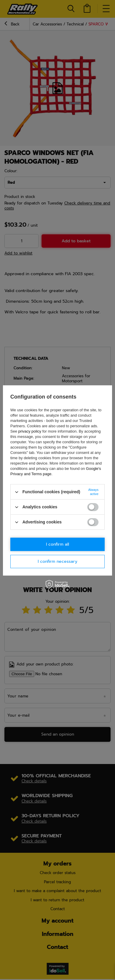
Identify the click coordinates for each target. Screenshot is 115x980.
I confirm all (57, 544)
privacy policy (30, 431)
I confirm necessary (57, 561)
